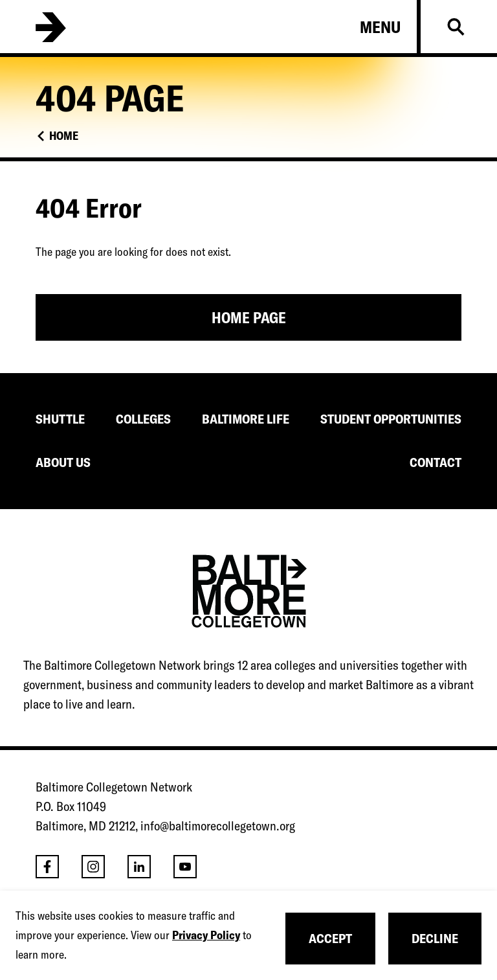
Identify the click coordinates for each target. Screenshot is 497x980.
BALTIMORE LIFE (246, 419)
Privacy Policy (206, 935)
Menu (380, 27)
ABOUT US (63, 462)
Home (64, 136)
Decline (435, 938)
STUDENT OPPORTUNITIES (391, 419)
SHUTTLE (60, 419)
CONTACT (436, 462)
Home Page (249, 318)
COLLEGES (143, 419)
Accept (330, 938)
